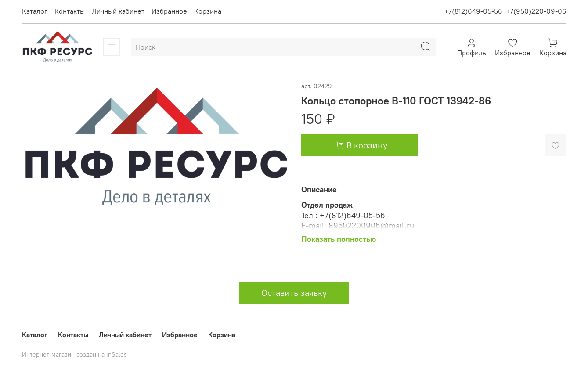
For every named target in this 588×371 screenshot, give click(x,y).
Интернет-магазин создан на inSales (74, 354)
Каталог (35, 11)
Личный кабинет (118, 11)
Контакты (70, 11)
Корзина (208, 11)
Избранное (169, 11)
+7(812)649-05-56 (473, 11)
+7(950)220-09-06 (536, 11)
